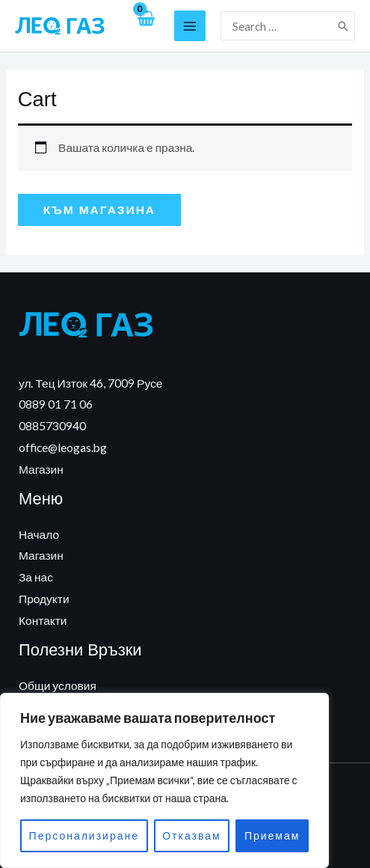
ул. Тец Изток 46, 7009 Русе (90, 383)
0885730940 (52, 426)
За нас (36, 577)
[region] (164, 780)
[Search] (344, 26)
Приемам (272, 835)
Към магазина (99, 210)
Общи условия (58, 685)
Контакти (43, 620)
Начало (39, 534)
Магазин (41, 469)
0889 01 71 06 (56, 404)
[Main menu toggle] (190, 26)
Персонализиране (84, 835)
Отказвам (191, 835)
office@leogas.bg (63, 447)
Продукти (44, 599)
